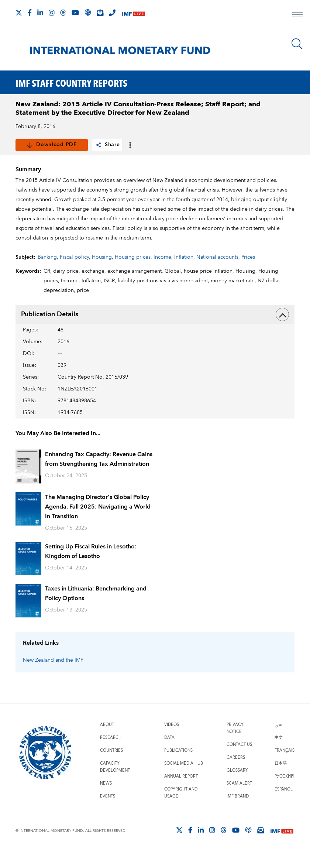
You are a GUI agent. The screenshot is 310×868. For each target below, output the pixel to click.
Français (285, 767)
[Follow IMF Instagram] (52, 13)
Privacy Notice (235, 745)
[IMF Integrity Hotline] (112, 13)
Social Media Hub (184, 780)
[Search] (297, 44)
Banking (47, 274)
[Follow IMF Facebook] (30, 13)
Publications (178, 767)
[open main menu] (297, 15)
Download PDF (51, 145)
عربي (278, 742)
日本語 (281, 780)
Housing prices (133, 274)
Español (284, 806)
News (106, 800)
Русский (284, 793)
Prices (248, 274)
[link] (99, 145)
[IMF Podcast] (88, 13)
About (107, 742)
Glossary (237, 787)
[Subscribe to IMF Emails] (100, 13)
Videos (172, 742)
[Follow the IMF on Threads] (63, 13)
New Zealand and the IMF (53, 677)
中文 (279, 755)
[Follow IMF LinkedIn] (40, 13)
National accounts (217, 274)
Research (111, 755)
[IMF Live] (134, 13)
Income (162, 274)
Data (169, 755)
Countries (111, 767)
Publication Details (155, 331)
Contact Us (239, 762)
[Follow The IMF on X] (19, 13)
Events (108, 813)
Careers (236, 774)
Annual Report (181, 793)
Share (108, 145)
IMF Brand (238, 813)
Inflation (184, 274)
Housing (102, 274)
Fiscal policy (74, 274)
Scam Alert (239, 800)
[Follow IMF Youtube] (75, 13)
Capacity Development (115, 784)
